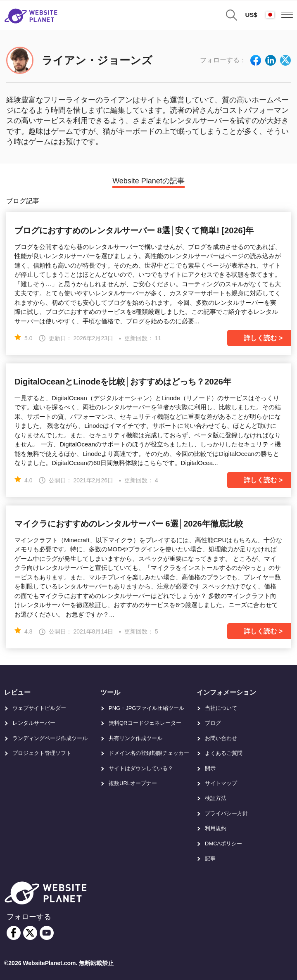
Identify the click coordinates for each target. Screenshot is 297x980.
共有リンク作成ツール (135, 738)
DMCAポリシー (223, 844)
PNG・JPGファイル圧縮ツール (146, 708)
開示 (210, 768)
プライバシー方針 (226, 813)
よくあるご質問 (224, 753)
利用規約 (216, 828)
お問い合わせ (221, 738)
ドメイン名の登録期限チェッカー (149, 753)
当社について (221, 708)
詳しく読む (260, 338)
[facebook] (14, 933)
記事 (210, 858)
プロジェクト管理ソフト (42, 753)
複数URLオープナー (133, 783)
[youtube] (47, 933)
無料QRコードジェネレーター (145, 723)
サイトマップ (221, 783)
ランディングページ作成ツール (50, 738)
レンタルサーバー (34, 723)
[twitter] (30, 933)
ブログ (213, 723)
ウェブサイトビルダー (39, 708)
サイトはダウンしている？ (141, 768)
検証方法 (216, 798)
